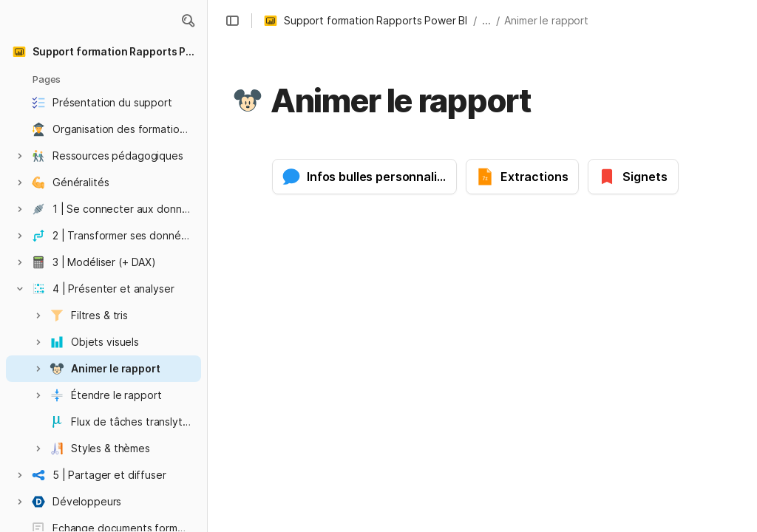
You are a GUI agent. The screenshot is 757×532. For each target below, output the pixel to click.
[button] (188, 21)
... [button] (486, 20)
